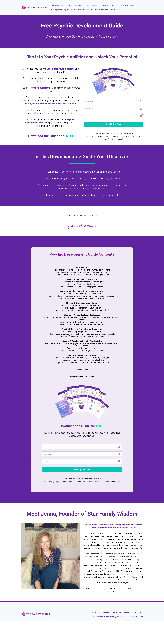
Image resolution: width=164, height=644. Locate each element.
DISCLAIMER (124, 613)
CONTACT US (95, 613)
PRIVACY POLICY (110, 613)
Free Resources (57, 5)
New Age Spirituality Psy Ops (62, 10)
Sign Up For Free (113, 124)
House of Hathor (109, 5)
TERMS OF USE (137, 613)
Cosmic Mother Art (127, 5)
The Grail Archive (84, 10)
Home (121, 10)
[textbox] (82, 36)
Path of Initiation (92, 5)
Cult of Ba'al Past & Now (104, 10)
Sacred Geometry (74, 5)
